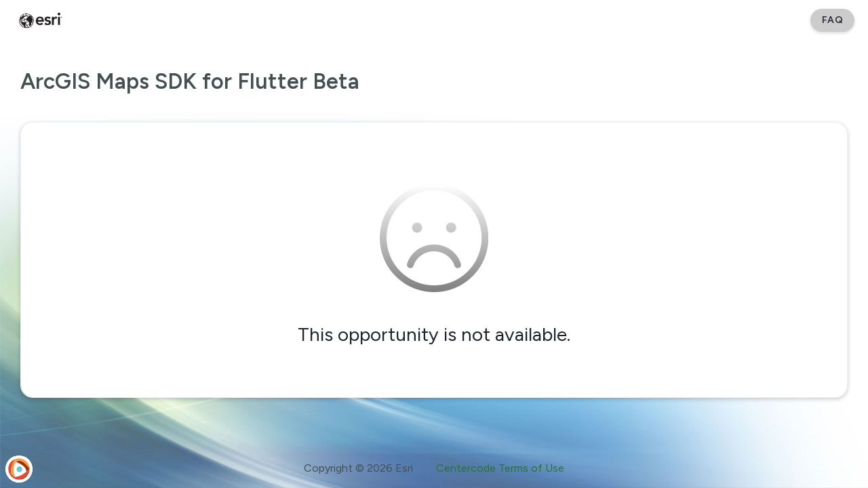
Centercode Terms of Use (500, 468)
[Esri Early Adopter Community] (41, 20)
